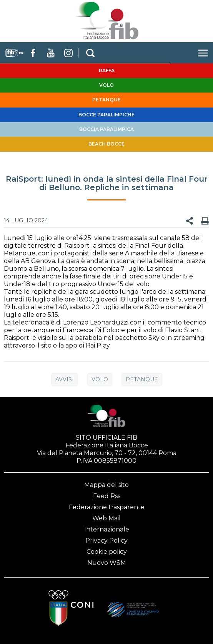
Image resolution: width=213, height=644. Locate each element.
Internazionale (107, 529)
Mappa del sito (106, 485)
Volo (100, 379)
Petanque (142, 379)
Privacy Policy (106, 541)
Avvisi (65, 379)
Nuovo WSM (107, 563)
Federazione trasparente (107, 507)
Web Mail (106, 518)
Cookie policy (107, 552)
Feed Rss (107, 496)
